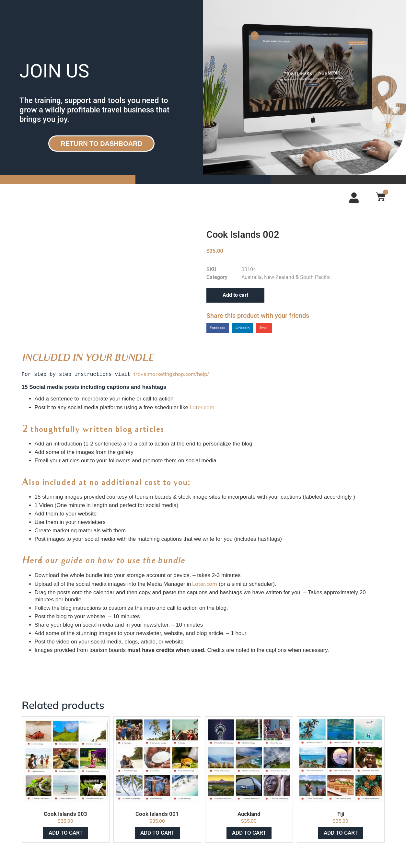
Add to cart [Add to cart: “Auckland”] (249, 832)
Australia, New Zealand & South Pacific (286, 277)
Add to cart (235, 295)
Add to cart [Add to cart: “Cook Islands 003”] (66, 832)
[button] (218, 328)
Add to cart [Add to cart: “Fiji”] (341, 832)
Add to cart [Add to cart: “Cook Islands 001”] (157, 832)
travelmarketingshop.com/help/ (171, 374)
